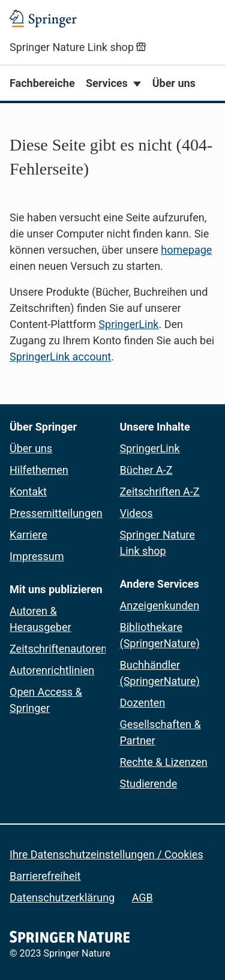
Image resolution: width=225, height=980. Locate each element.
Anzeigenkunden (160, 605)
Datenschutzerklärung (62, 898)
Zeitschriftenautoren (58, 649)
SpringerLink (128, 324)
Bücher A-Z (146, 470)
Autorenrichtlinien (52, 670)
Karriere (28, 535)
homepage (186, 250)
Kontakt (28, 491)
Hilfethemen (39, 470)
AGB (142, 898)
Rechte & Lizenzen (164, 762)
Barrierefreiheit (45, 876)
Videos (136, 513)
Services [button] (107, 83)
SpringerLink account (60, 357)
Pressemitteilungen (56, 513)
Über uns (174, 83)
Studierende (149, 784)
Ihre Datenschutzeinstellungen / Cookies (106, 854)
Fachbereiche (42, 83)
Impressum (37, 556)
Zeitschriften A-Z (160, 491)
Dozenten (143, 703)
